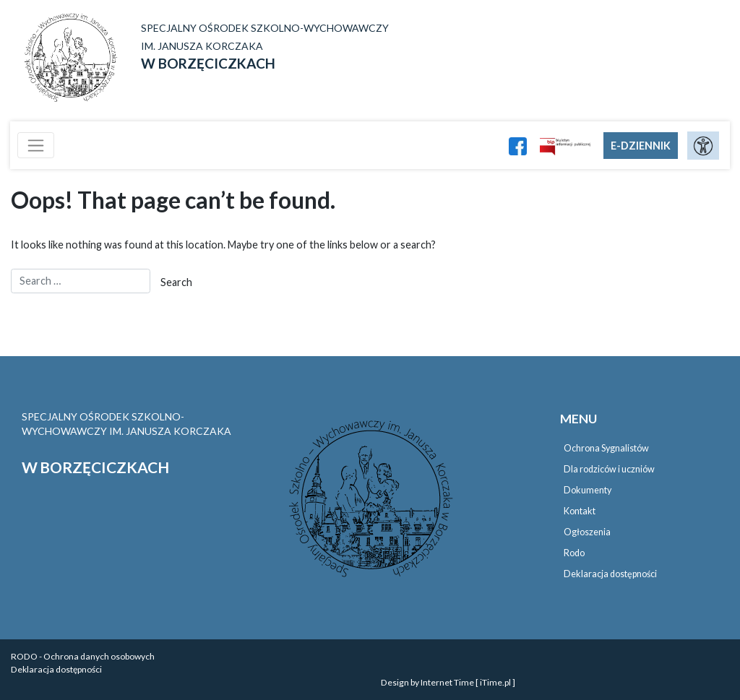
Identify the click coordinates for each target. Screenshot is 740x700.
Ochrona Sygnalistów (606, 448)
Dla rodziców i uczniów (609, 469)
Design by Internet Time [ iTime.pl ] (448, 682)
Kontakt (580, 511)
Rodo (574, 553)
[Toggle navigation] (36, 145)
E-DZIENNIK (641, 146)
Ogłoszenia (587, 532)
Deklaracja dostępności (610, 574)
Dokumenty (588, 490)
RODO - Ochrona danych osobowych (83, 656)
